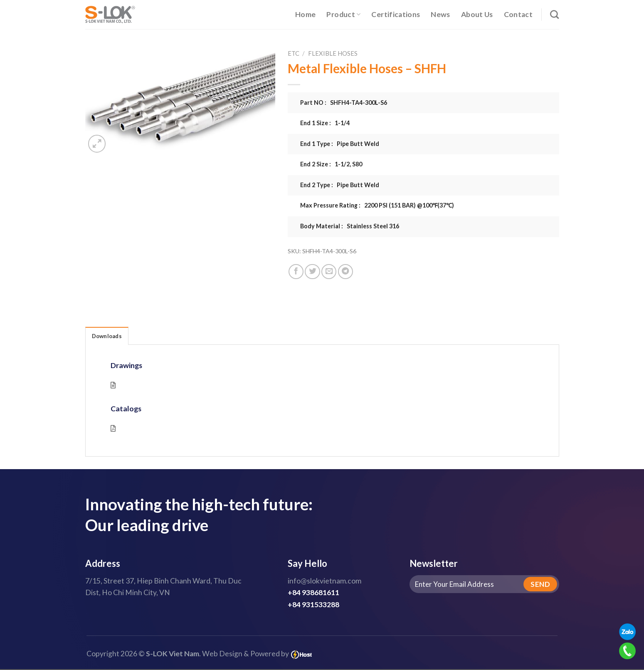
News (440, 14)
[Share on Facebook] (296, 272)
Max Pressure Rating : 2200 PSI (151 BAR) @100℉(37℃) (377, 205)
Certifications (396, 14)
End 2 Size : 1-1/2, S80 (331, 164)
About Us (477, 14)
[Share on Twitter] (312, 272)
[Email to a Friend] (329, 272)
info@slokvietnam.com (324, 582)
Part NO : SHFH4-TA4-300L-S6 (344, 103)
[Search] (554, 14)
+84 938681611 (313, 593)
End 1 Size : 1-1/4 (325, 123)
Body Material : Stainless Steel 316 (350, 226)
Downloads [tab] (108, 336)
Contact (518, 14)
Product (343, 14)
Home (305, 14)
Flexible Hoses (333, 53)
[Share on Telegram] (345, 272)
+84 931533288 (313, 605)
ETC (294, 53)
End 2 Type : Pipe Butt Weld (340, 185)
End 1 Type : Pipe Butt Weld (340, 144)
